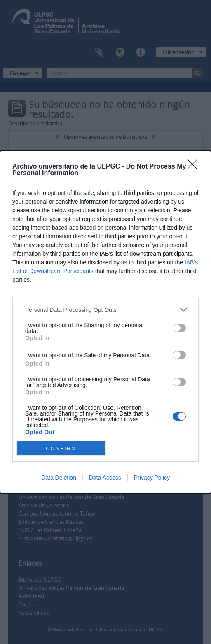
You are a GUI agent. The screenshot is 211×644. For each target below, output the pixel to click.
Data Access (105, 478)
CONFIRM (61, 448)
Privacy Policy (152, 478)
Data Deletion (59, 478)
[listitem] (105, 310)
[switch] (179, 328)
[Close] (195, 167)
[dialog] (105, 322)
